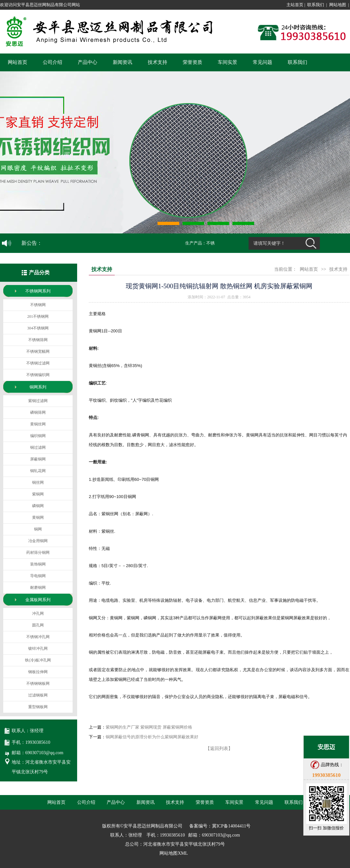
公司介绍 (52, 62)
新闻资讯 (122, 62)
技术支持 (157, 62)
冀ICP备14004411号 (231, 826)
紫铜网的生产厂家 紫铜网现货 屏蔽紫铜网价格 (149, 727)
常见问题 (262, 62)
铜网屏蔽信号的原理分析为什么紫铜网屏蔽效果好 (152, 737)
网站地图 (338, 5)
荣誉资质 (192, 62)
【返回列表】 (219, 749)
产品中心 (87, 62)
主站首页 (295, 5)
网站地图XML (174, 853)
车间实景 (227, 62)
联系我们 (316, 5)
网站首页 (17, 62)
